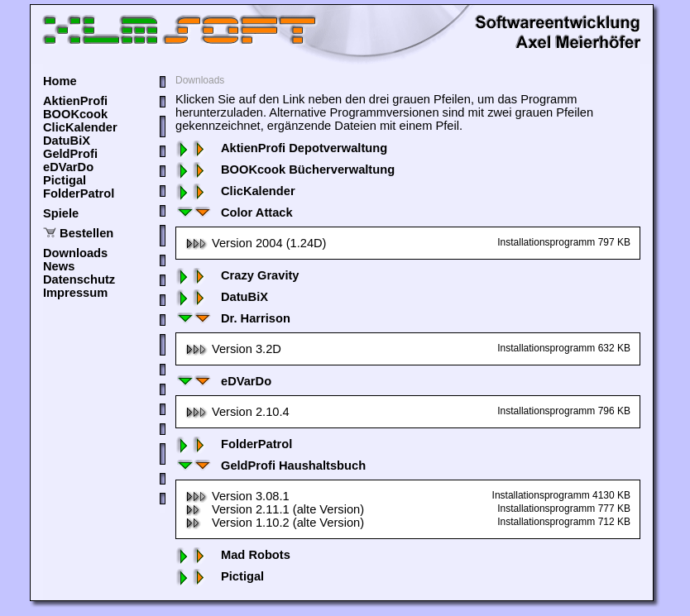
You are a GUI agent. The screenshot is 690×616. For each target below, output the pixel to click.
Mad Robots (233, 555)
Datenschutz (79, 279)
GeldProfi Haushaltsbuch (271, 466)
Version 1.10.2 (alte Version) (275, 523)
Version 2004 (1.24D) (256, 243)
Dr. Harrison (233, 318)
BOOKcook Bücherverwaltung (285, 170)
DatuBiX (67, 141)
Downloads (75, 253)
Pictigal (65, 180)
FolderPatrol (79, 193)
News (59, 266)
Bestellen (86, 233)
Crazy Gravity (237, 275)
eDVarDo (68, 167)
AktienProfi (75, 101)
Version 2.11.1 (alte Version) (275, 509)
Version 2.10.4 (237, 412)
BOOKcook (75, 114)
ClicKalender (80, 127)
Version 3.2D (233, 349)
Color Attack (234, 212)
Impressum (75, 293)
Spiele (61, 213)
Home (60, 81)
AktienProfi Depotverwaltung (281, 148)
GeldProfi (70, 154)
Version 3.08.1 (237, 496)
